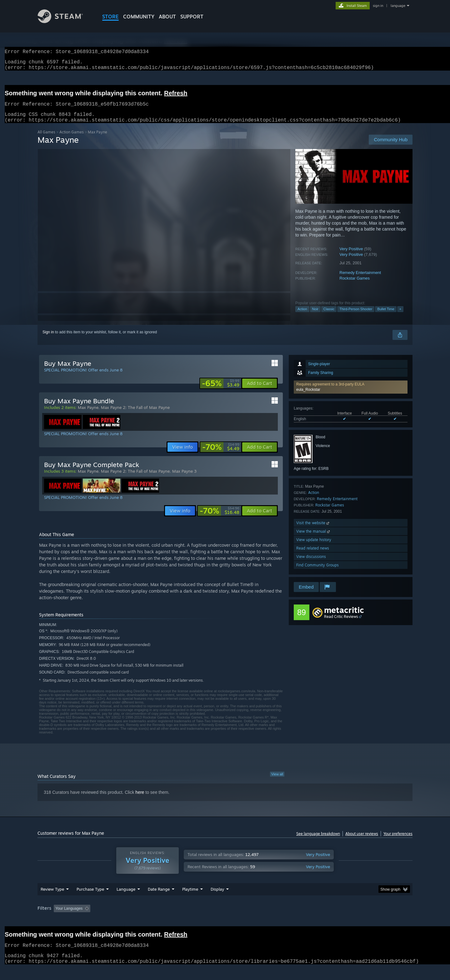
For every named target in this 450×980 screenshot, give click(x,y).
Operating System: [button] (278, 920)
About (167, 17)
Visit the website (313, 530)
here (140, 800)
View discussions (311, 564)
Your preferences (398, 841)
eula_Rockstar (308, 397)
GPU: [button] (331, 920)
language (398, 6)
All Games (46, 139)
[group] (225, 921)
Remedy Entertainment (360, 280)
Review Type (52, 901)
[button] (351, 395)
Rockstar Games (355, 286)
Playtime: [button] (180, 920)
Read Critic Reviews (341, 624)
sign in (378, 6)
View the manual (314, 539)
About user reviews (362, 841)
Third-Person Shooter (356, 316)
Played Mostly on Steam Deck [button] (225, 920)
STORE (110, 17)
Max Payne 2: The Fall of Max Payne (135, 415)
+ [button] (400, 316)
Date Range (159, 901)
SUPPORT (192, 17)
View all (277, 782)
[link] (221, 391)
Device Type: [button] (358, 920)
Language (126, 901)
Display (217, 901)
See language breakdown (318, 841)
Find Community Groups (317, 572)
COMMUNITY (139, 17)
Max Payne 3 (184, 479)
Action (302, 316)
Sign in (48, 340)
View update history (314, 547)
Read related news (313, 556)
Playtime (190, 901)
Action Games (72, 139)
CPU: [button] (310, 920)
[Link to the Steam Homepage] (65, 21)
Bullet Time (386, 316)
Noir (315, 316)
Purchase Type (90, 901)
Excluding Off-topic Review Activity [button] (132, 920)
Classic (329, 316)
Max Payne (88, 415)
